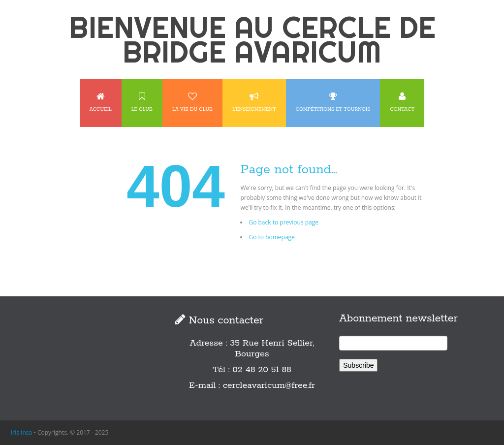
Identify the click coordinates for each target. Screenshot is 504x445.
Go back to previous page (283, 222)
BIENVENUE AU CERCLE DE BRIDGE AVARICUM (252, 39)
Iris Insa (21, 432)
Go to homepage (271, 237)
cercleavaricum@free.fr (269, 385)
